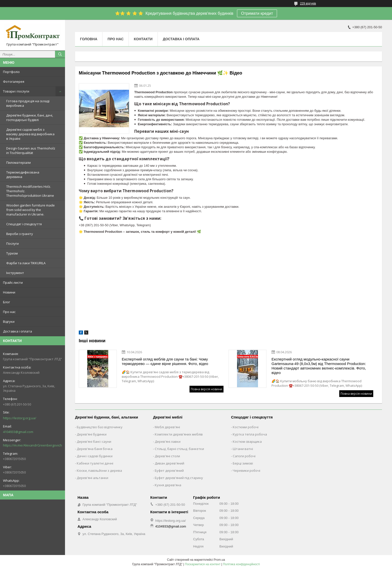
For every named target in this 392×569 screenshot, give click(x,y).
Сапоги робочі (244, 456)
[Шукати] (60, 54)
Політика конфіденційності (241, 564)
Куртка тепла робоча (250, 434)
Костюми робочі (246, 427)
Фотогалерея (14, 81)
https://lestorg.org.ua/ (20, 418)
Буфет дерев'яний (169, 470)
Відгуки (9, 321)
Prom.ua (219, 560)
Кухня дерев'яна (168, 485)
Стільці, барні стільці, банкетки (179, 449)
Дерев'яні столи (167, 456)
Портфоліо (11, 72)
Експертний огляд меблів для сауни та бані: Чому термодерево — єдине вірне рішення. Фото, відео (165, 361)
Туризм (12, 253)
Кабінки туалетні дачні (95, 463)
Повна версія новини (206, 389)
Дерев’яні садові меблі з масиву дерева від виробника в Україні (30, 134)
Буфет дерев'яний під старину (179, 478)
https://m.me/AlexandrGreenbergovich (32, 445)
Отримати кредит (257, 13)
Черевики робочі (246, 470)
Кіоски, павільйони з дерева (99, 470)
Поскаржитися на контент (203, 564)
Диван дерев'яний (169, 463)
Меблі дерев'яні (167, 427)
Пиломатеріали (18, 162)
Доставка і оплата (17, 331)
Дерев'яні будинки (92, 434)
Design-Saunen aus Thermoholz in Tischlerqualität (31, 150)
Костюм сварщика (247, 441)
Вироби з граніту (20, 234)
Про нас (9, 312)
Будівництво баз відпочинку (100, 427)
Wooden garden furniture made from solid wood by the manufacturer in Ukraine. (30, 210)
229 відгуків (308, 3)
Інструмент (15, 273)
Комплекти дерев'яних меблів (179, 434)
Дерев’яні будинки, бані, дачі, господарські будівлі (30, 117)
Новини (9, 292)
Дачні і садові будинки (95, 456)
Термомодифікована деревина (23, 174)
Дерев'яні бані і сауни (94, 441)
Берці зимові (243, 463)
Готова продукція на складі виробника (28, 103)
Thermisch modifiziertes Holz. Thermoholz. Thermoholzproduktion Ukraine (30, 191)
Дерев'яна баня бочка (95, 449)
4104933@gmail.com (18, 432)
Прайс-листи (13, 282)
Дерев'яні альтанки (92, 478)
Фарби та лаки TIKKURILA (26, 263)
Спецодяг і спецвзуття (24, 224)
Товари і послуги (16, 91)
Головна (89, 39)
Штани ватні (243, 449)
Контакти (143, 39)
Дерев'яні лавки (168, 441)
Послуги (12, 243)
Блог (6, 302)
